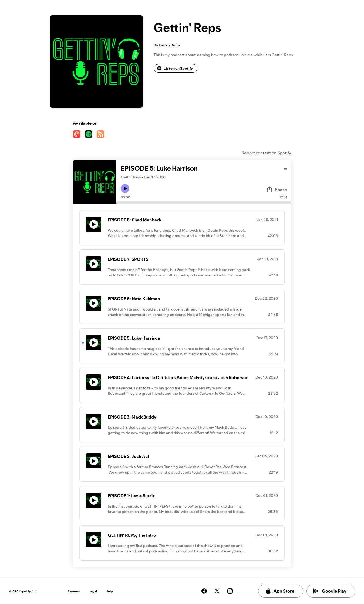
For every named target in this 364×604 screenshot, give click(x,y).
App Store (280, 591)
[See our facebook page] (204, 591)
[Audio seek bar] (204, 203)
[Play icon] (125, 188)
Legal (93, 591)
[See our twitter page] (217, 591)
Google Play (330, 591)
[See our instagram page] (230, 591)
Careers (74, 591)
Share (277, 190)
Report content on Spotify (266, 153)
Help (109, 591)
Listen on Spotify (175, 68)
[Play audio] (286, 168)
